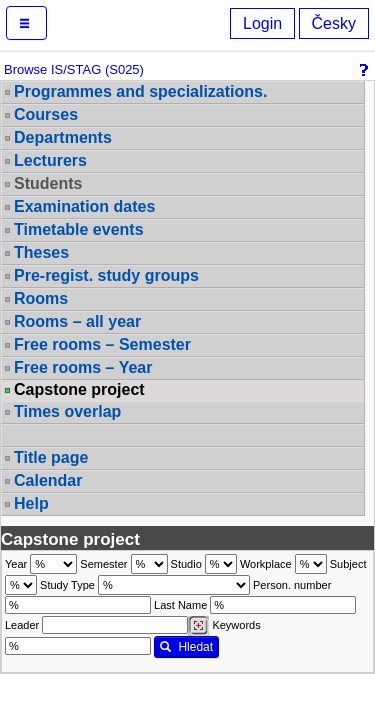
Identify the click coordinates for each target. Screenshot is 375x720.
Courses (46, 114)
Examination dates (84, 206)
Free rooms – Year (83, 367)
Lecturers (50, 160)
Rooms (41, 298)
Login (262, 23)
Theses (41, 252)
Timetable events (79, 229)
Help (31, 503)
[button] (26, 23)
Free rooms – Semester (102, 344)
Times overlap (67, 411)
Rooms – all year (77, 321)
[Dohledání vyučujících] (198, 626)
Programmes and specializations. (140, 91)
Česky (334, 23)
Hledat (186, 647)
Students (48, 183)
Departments (63, 137)
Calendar (48, 480)
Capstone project (79, 390)
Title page (51, 457)
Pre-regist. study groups (106, 275)
